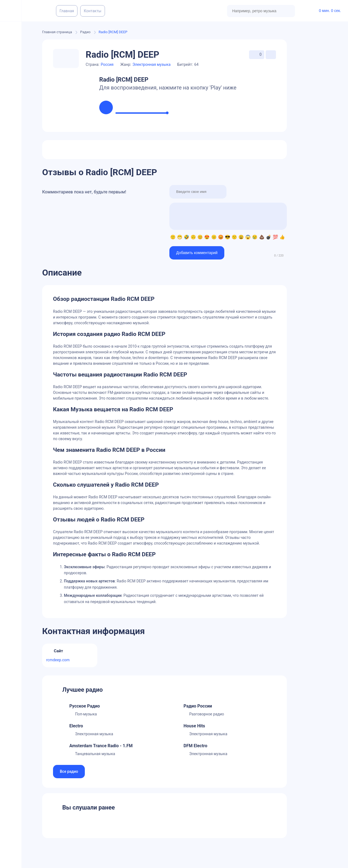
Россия (107, 64)
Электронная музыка (151, 64)
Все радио (69, 771)
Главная (67, 11)
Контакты (92, 11)
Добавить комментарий (197, 253)
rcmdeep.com (58, 660)
